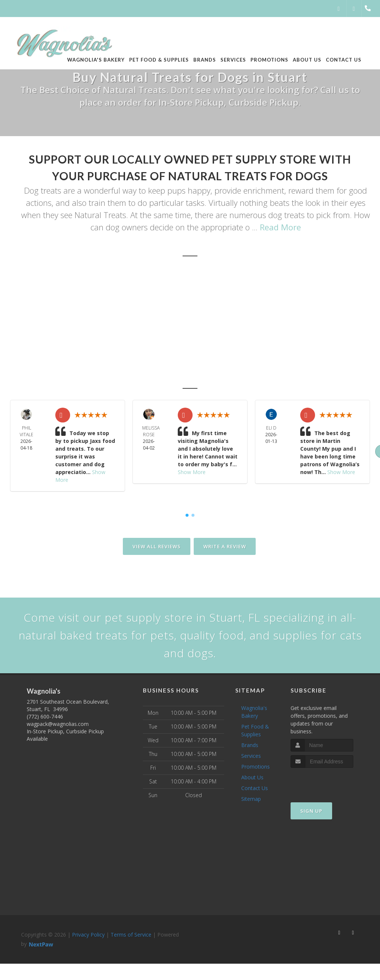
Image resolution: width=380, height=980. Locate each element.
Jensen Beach (200, 371)
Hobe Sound (144, 371)
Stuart (149, 346)
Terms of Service (131, 935)
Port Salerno (258, 371)
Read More (280, 227)
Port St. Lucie (88, 371)
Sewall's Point (250, 346)
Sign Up (311, 811)
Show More (192, 472)
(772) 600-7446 (45, 716)
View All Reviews (157, 546)
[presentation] (330, 782)
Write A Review (225, 546)
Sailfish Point (311, 346)
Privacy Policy (88, 935)
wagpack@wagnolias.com (58, 724)
